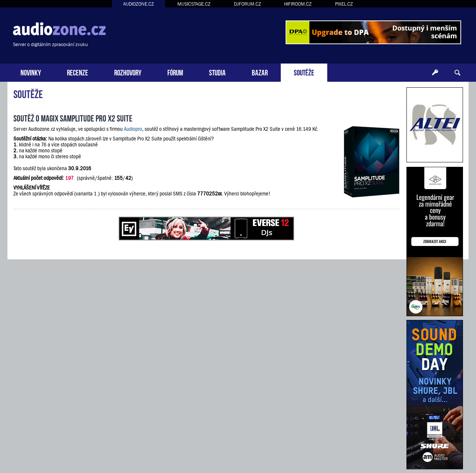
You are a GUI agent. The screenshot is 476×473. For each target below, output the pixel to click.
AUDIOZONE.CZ (139, 4)
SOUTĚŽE (304, 72)
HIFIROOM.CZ (298, 4)
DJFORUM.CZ (247, 4)
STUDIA (217, 72)
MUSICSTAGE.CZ (194, 4)
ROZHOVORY (128, 72)
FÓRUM (175, 72)
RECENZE (78, 72)
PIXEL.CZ (344, 4)
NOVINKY (31, 72)
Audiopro (133, 129)
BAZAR (260, 72)
